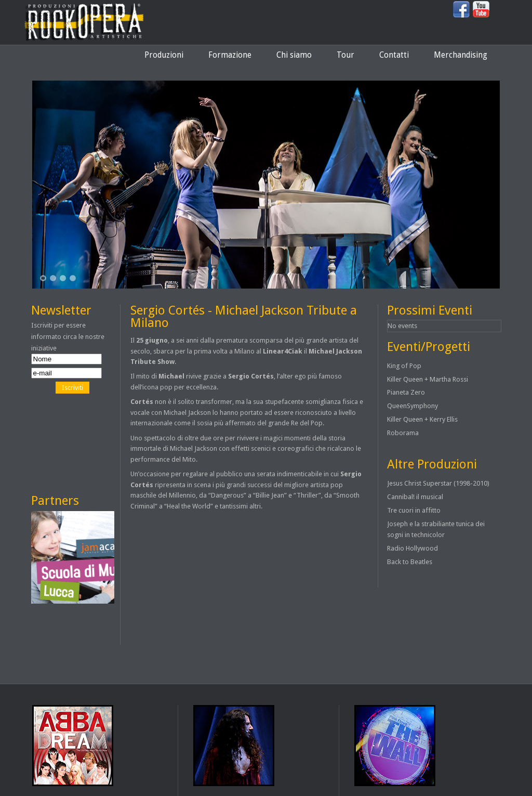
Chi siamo (294, 55)
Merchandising (461, 55)
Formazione (230, 55)
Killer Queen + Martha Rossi (428, 379)
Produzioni (164, 55)
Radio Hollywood (413, 548)
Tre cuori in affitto (414, 510)
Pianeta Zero (406, 392)
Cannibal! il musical (415, 497)
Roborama (403, 433)
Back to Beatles (410, 562)
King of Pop (404, 366)
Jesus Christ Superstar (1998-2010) (438, 483)
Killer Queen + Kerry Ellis (422, 419)
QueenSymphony (413, 406)
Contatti (394, 55)
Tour (345, 55)
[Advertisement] (78, 443)
